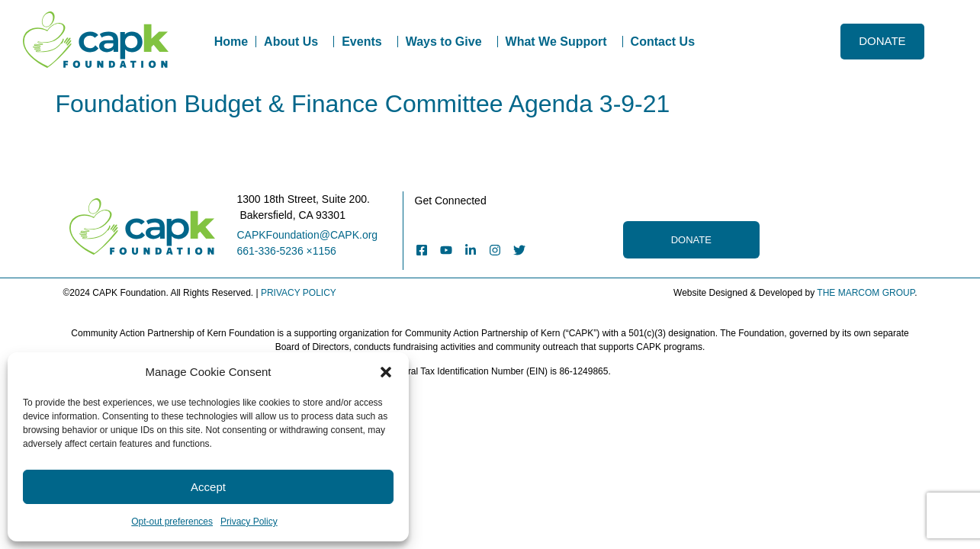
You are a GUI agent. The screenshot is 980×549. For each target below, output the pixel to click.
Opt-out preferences (172, 522)
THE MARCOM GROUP (866, 293)
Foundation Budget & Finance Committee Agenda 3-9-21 (363, 104)
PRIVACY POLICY (299, 293)
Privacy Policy (249, 522)
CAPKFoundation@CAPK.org (308, 235)
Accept (208, 487)
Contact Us (663, 42)
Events (365, 42)
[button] (386, 372)
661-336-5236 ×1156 (287, 251)
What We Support (560, 42)
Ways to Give (448, 42)
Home (231, 42)
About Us (295, 42)
